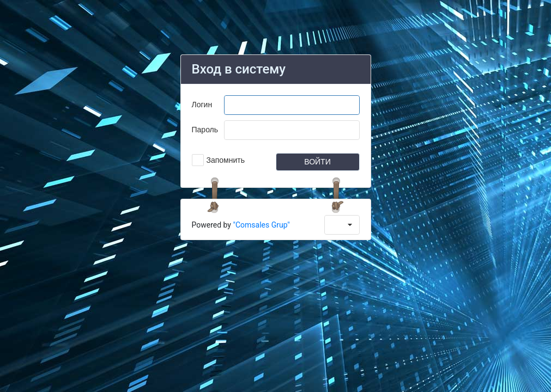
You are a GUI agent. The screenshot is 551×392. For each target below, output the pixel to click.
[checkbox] (219, 160)
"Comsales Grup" (261, 225)
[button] (318, 162)
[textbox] (292, 105)
